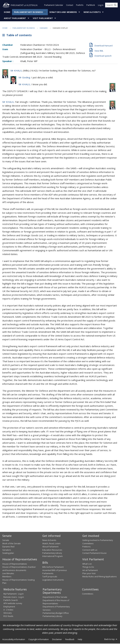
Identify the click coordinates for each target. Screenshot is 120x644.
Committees (88, 594)
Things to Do (88, 567)
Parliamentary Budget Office (56, 613)
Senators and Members (63, 12)
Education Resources (52, 550)
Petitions (86, 547)
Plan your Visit (89, 574)
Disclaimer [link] (57, 640)
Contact (70, 6)
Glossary (7, 613)
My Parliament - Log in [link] (14, 594)
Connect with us (90, 550)
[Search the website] (111, 6)
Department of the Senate (55, 597)
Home (7, 12)
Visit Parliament (43, 19)
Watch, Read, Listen (51, 544)
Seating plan (8, 553)
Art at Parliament (90, 571)
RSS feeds (8, 616)
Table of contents (17, 36)
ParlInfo (80, 6)
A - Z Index (8, 610)
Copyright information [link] (39, 640)
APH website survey (13, 604)
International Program (52, 557)
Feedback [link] (70, 640)
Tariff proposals (50, 577)
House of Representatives (15, 564)
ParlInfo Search (11, 600)
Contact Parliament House (94, 553)
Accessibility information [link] (14, 640)
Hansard (44, 28)
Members (7, 577)
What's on (87, 564)
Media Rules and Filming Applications (100, 577)
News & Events (92, 12)
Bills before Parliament (53, 567)
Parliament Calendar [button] (54, 6)
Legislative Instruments (53, 580)
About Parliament (15, 19)
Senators (7, 550)
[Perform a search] (115, 6)
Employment (9, 607)
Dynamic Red (8, 547)
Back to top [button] (111, 639)
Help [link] (80, 640)
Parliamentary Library (52, 553)
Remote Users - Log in (14, 597)
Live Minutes (8, 574)
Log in (101, 6)
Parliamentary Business (28, 12)
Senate (6, 541)
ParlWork (91, 6)
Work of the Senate (11, 544)
